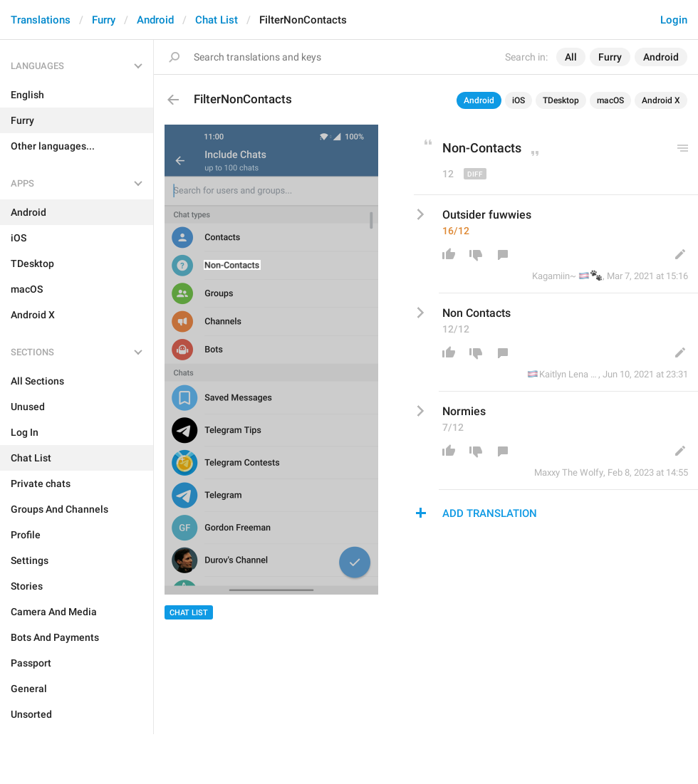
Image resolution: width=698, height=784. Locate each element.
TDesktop (561, 100)
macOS (610, 100)
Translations (41, 20)
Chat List (217, 20)
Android (155, 20)
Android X (661, 100)
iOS (519, 100)
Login (674, 20)
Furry (104, 20)
